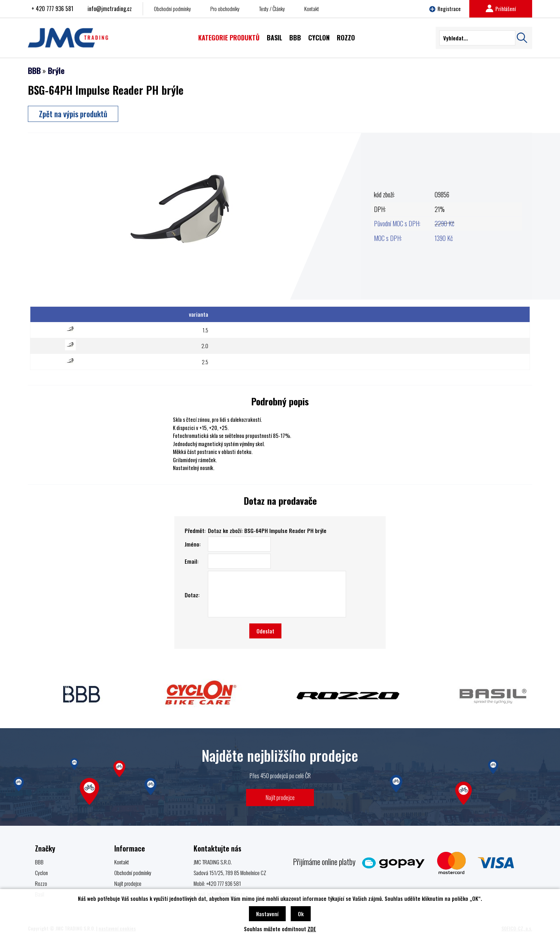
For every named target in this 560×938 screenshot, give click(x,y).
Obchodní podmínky (172, 9)
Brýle (56, 70)
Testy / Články (272, 9)
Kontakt (312, 9)
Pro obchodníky (225, 9)
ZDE (312, 929)
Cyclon (41, 873)
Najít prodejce (280, 797)
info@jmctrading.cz (110, 9)
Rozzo (41, 883)
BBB (34, 70)
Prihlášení (501, 9)
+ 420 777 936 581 (52, 9)
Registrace (445, 9)
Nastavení (267, 914)
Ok (301, 914)
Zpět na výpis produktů (73, 114)
